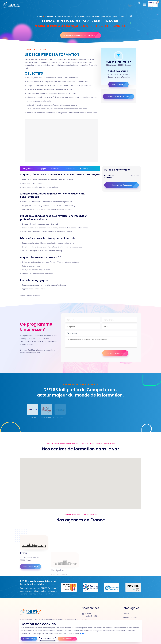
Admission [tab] (55, 169)
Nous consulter (120, 84)
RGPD (82, 633)
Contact (126, 614)
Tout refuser (49, 639)
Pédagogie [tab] (41, 169)
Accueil (39, 16)
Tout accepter (68, 639)
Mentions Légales (130, 617)
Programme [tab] (28, 169)
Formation (49, 16)
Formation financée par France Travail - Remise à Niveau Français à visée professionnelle (89, 16)
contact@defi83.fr (92, 616)
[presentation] (81, 354)
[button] (145, 4)
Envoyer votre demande (117, 353)
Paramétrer (30, 639)
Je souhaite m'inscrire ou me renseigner (82, 35)
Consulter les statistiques (121, 96)
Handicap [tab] (84, 169)
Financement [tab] (70, 169)
